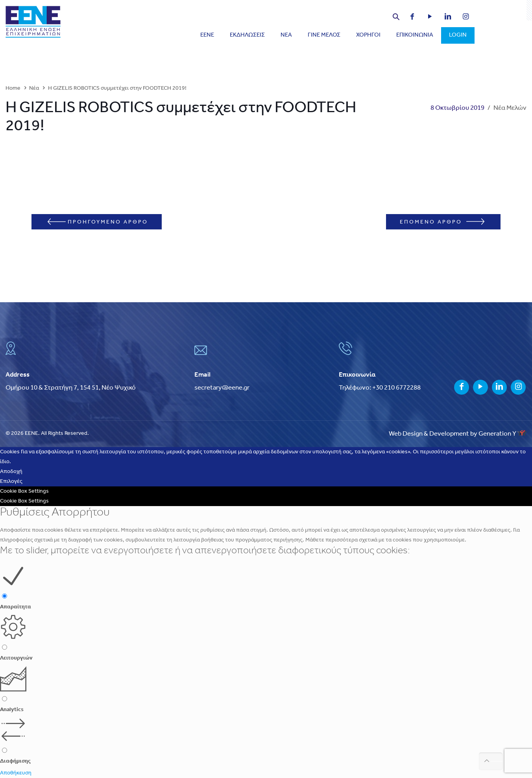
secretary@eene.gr (222, 388)
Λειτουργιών (16, 658)
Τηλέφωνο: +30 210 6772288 (380, 388)
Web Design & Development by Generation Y (458, 434)
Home (13, 88)
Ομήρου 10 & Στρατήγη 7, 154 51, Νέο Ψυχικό (71, 388)
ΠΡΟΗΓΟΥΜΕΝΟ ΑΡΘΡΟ (98, 222)
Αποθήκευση (16, 773)
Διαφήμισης (15, 761)
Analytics (12, 710)
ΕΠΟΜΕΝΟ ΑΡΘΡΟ (442, 222)
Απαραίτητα (16, 607)
